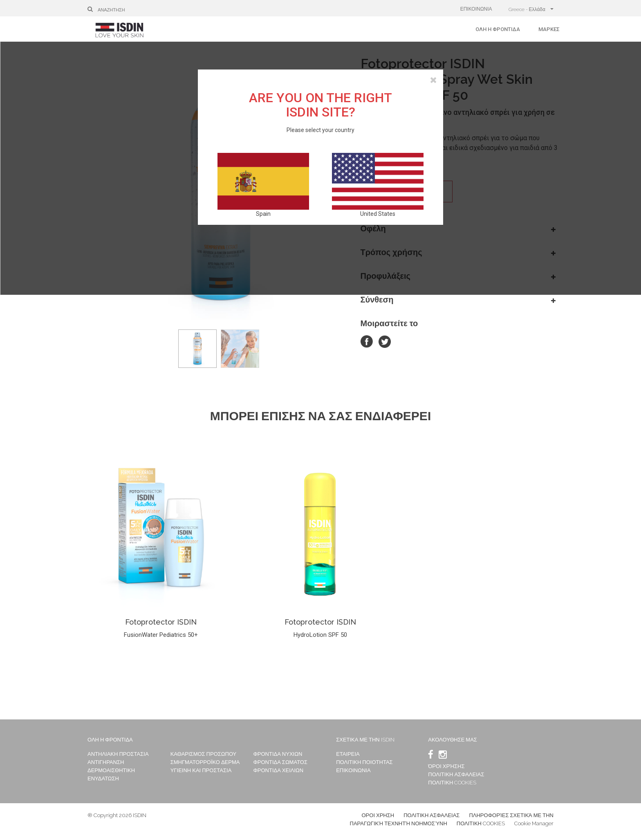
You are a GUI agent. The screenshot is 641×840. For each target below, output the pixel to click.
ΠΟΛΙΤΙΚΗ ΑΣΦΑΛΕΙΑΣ (456, 774)
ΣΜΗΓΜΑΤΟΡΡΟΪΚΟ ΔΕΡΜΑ (205, 762)
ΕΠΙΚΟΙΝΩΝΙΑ (476, 9)
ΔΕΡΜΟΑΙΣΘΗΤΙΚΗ (111, 770)
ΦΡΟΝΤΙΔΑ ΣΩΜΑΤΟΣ (280, 762)
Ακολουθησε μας (453, 740)
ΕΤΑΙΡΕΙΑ (348, 754)
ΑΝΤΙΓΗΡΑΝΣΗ (106, 762)
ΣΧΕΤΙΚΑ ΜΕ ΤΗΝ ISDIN (365, 740)
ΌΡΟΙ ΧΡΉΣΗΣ (446, 766)
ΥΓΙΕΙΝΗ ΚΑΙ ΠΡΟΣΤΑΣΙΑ (201, 770)
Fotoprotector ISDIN (161, 622)
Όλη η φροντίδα (498, 29)
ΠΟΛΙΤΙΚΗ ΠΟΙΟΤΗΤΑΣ (364, 762)
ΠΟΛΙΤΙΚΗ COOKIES (452, 783)
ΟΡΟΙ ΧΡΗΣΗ (378, 815)
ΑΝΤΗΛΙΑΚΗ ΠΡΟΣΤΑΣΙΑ (118, 754)
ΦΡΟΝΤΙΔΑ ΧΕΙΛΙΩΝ (278, 770)
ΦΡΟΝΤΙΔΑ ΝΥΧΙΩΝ (278, 754)
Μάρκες (549, 29)
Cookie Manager (534, 823)
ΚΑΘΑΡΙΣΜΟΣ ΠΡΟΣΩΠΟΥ (204, 754)
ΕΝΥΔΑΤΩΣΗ (103, 778)
